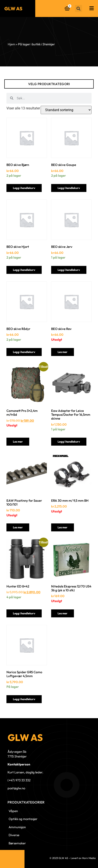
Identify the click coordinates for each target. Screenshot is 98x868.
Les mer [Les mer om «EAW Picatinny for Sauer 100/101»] (18, 527)
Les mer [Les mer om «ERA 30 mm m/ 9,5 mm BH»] (63, 527)
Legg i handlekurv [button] (24, 188)
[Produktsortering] (66, 110)
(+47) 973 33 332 (19, 780)
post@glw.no (16, 788)
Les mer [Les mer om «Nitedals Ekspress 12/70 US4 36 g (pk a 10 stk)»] (63, 613)
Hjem (11, 44)
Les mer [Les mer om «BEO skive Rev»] (63, 352)
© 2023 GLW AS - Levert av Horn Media (73, 858)
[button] (79, 8)
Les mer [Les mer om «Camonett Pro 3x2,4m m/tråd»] (18, 442)
